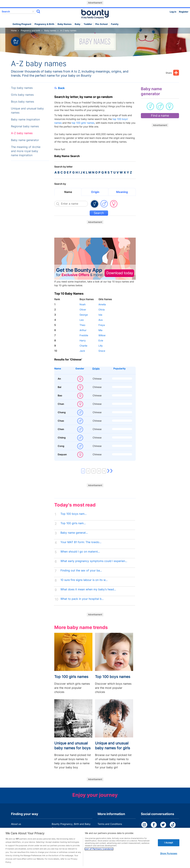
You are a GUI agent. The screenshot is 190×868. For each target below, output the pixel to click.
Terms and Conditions (110, 824)
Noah (83, 304)
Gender (80, 368)
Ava (100, 320)
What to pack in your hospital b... (82, 599)
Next (108, 471)
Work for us (17, 835)
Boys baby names (23, 102)
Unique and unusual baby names (27, 111)
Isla (100, 315)
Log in (173, 12)
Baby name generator (25, 140)
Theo (82, 325)
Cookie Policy (105, 837)
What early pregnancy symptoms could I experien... (94, 561)
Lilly (101, 346)
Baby (78, 24)
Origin (95, 192)
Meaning (122, 192)
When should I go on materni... (80, 552)
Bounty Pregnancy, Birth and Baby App (71, 826)
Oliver (83, 310)
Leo (82, 320)
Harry (83, 340)
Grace (102, 351)
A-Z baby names (22, 133)
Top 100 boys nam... (74, 514)
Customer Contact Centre (66, 835)
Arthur (83, 330)
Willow (102, 335)
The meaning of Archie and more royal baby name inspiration (26, 151)
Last (111, 471)
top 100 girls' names (83, 123)
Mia (100, 330)
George (84, 315)
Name (68, 192)
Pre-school (102, 24)
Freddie (84, 335)
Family (115, 24)
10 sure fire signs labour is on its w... (84, 580)
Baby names (65, 24)
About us (16, 824)
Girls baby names (22, 95)
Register (184, 12)
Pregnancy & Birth (44, 24)
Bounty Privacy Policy (110, 830)
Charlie (83, 346)
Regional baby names (25, 126)
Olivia (102, 310)
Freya (102, 325)
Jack (82, 351)
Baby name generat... (74, 533)
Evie (101, 340)
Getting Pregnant (22, 24)
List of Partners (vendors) (99, 862)
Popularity (119, 368)
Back (59, 88)
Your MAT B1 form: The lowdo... (81, 542)
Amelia (102, 304)
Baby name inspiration (25, 119)
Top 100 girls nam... (73, 523)
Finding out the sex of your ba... (81, 571)
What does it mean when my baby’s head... (88, 589)
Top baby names (22, 88)
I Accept (169, 856)
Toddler (88, 24)
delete (33, 12)
